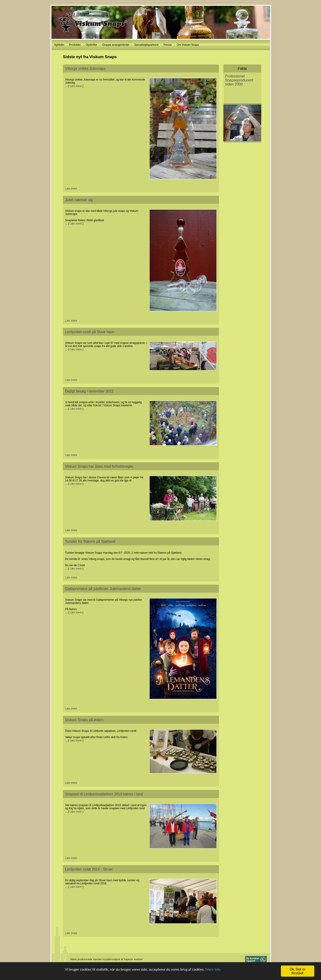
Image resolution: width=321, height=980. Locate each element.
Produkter (75, 45)
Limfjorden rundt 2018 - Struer (89, 869)
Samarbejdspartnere (146, 45)
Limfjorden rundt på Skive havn (90, 332)
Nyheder (59, 45)
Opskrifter (91, 45)
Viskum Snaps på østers (84, 720)
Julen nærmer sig (79, 200)
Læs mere (76, 86)
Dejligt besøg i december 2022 (89, 391)
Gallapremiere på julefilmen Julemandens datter (103, 589)
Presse (168, 45)
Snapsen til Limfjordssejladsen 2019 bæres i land (104, 794)
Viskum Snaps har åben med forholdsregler (99, 466)
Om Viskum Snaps (188, 45)
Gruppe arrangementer (116, 45)
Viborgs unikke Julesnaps (85, 69)
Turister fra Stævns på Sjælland (90, 542)
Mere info (213, 969)
